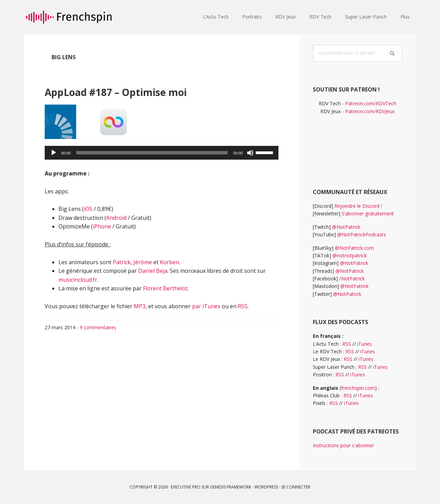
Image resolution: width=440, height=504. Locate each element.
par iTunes (206, 306)
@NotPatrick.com (354, 248)
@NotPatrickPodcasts (362, 234)
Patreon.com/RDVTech (371, 103)
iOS (88, 209)
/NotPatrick (352, 278)
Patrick (122, 262)
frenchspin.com (358, 388)
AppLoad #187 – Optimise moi (151, 90)
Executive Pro (186, 487)
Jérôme (143, 262)
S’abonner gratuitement (368, 213)
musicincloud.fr (78, 280)
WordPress (266, 487)
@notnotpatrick (350, 255)
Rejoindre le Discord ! (358, 206)
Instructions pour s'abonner (343, 445)
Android (116, 218)
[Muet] (250, 153)
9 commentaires (98, 327)
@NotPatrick (346, 227)
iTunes (365, 344)
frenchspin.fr (69, 17)
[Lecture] (54, 153)
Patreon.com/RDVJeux (370, 111)
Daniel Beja (153, 271)
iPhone (102, 226)
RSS (243, 306)
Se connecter (296, 487)
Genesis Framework (231, 487)
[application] (162, 153)
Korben (169, 262)
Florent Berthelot (165, 288)
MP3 (140, 306)
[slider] (152, 153)
